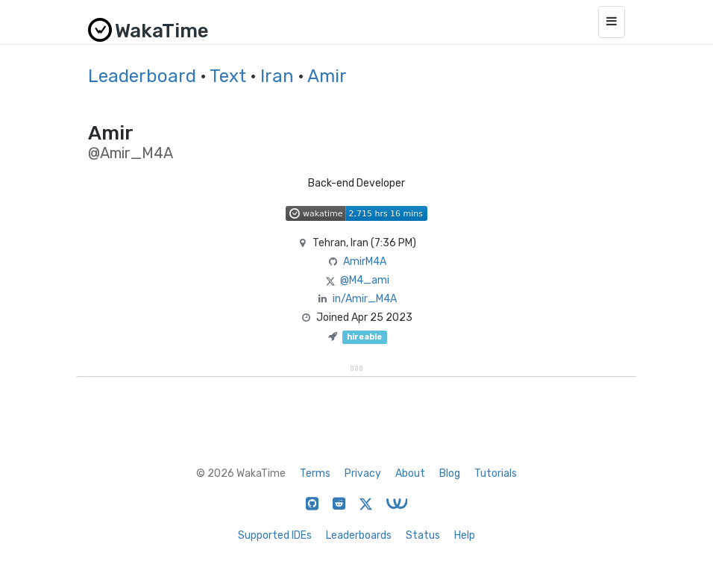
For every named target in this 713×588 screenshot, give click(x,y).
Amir (327, 76)
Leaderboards (359, 535)
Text (228, 76)
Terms (315, 473)
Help (465, 535)
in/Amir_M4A (365, 299)
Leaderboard (142, 76)
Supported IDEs (275, 535)
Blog (450, 473)
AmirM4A (365, 262)
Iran (277, 76)
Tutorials (496, 473)
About (410, 473)
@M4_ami (365, 280)
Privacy (363, 473)
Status (423, 535)
